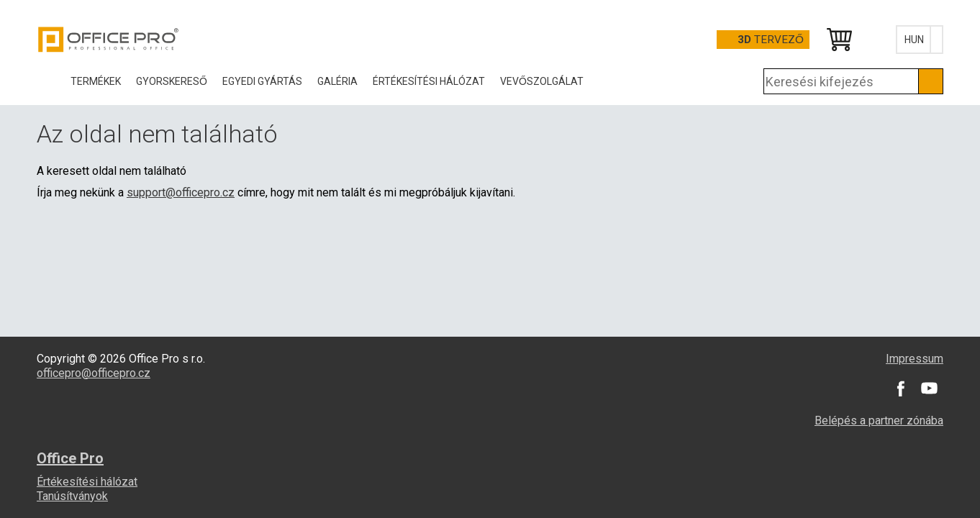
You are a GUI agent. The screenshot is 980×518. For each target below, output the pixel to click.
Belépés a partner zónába (879, 421)
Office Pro (109, 40)
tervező (771, 40)
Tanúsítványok (72, 496)
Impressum (915, 359)
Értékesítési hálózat (87, 482)
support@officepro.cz (181, 192)
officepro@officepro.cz (94, 373)
